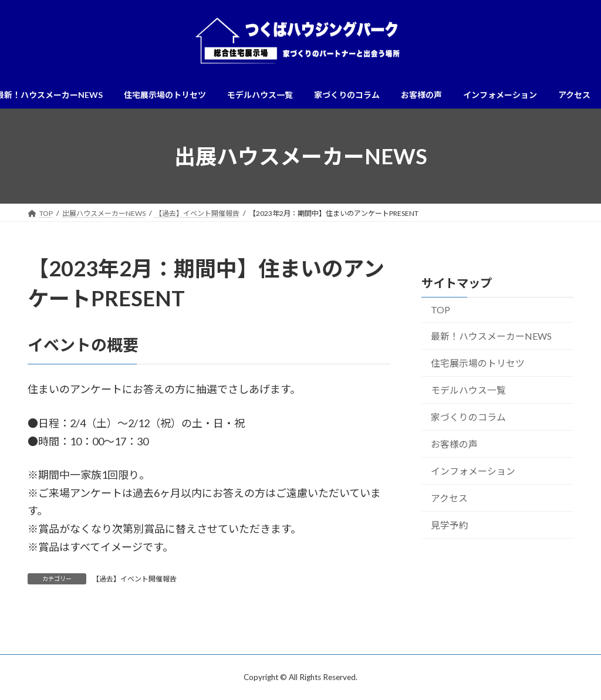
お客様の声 (454, 444)
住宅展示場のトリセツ (478, 363)
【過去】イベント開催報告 (134, 579)
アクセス (449, 498)
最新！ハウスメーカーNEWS (491, 336)
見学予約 (450, 525)
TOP (440, 310)
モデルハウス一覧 (468, 390)
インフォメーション (473, 471)
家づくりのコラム (468, 417)
